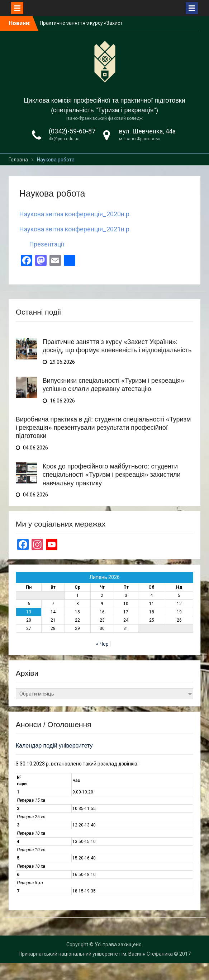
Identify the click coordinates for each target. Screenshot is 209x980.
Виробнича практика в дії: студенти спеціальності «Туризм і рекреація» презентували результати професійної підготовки (103, 428)
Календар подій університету (54, 746)
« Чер (102, 644)
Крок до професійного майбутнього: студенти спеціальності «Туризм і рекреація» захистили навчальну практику (112, 475)
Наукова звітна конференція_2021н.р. (75, 229)
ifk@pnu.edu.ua (64, 139)
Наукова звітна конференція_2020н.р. (75, 214)
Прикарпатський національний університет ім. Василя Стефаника (96, 954)
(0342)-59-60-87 (72, 131)
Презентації (47, 244)
